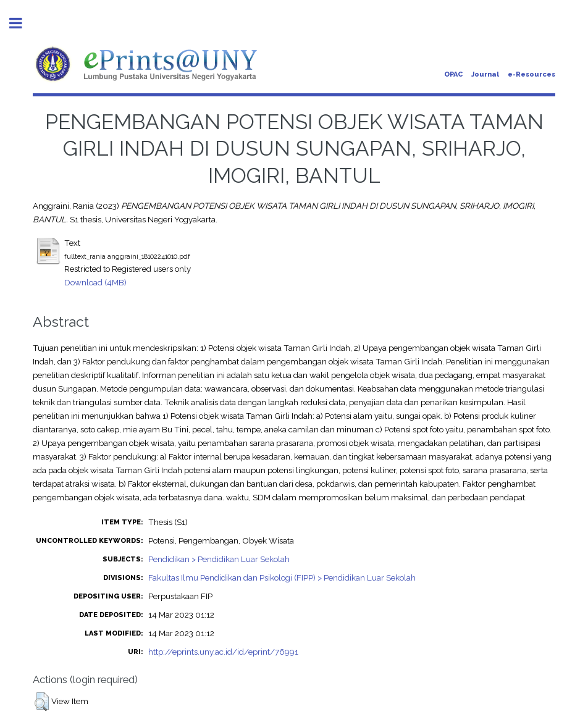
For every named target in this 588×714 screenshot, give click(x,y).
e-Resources (531, 74)
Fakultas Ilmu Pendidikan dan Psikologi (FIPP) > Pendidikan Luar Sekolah (282, 577)
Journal (485, 74)
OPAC (453, 74)
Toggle (22, 23)
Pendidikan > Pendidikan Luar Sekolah (219, 559)
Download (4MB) (95, 282)
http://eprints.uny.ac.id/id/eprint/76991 (223, 652)
